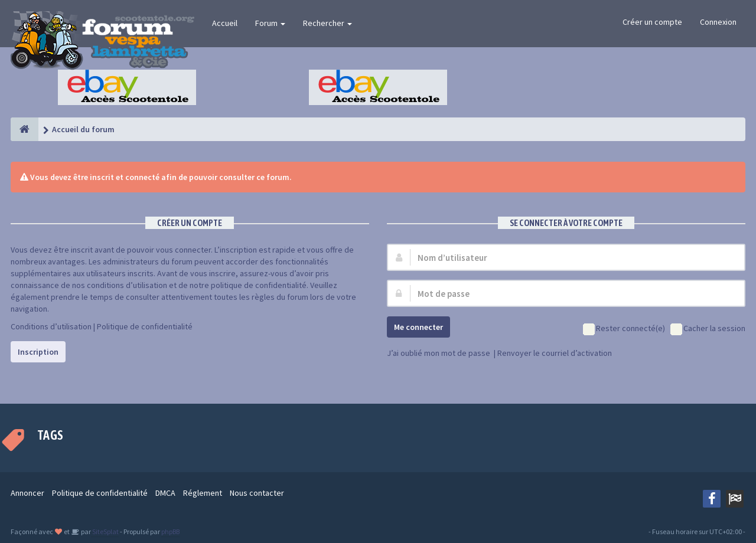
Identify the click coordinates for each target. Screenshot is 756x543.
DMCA (165, 493)
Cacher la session (708, 329)
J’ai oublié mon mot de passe (439, 353)
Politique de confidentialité (145, 326)
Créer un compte (652, 22)
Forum (270, 23)
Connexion (718, 22)
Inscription (38, 352)
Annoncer (27, 493)
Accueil (225, 23)
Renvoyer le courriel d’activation (555, 353)
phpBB (170, 531)
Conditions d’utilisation (51, 326)
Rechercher (328, 23)
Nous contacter (257, 493)
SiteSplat (105, 531)
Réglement (203, 493)
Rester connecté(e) (624, 329)
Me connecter (418, 327)
